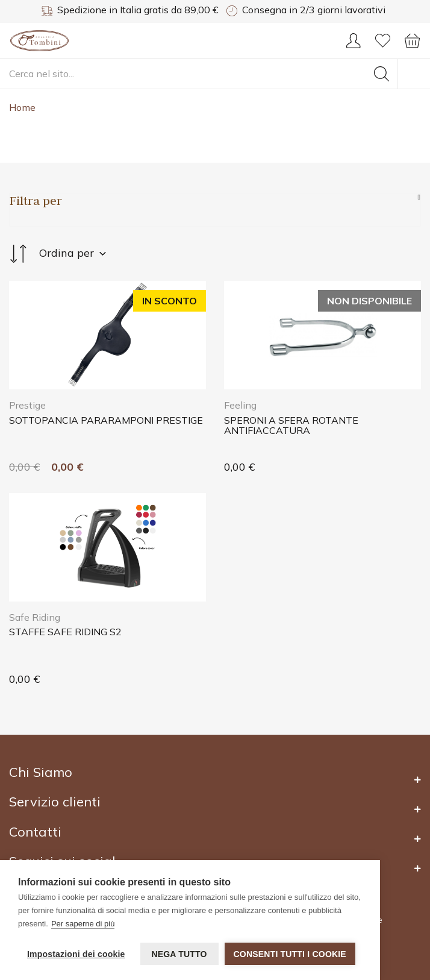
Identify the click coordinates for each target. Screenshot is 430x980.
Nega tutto (179, 954)
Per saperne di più (83, 924)
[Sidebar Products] (215, 201)
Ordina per (58, 254)
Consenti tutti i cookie (290, 954)
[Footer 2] (215, 780)
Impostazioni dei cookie (76, 954)
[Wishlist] (383, 45)
